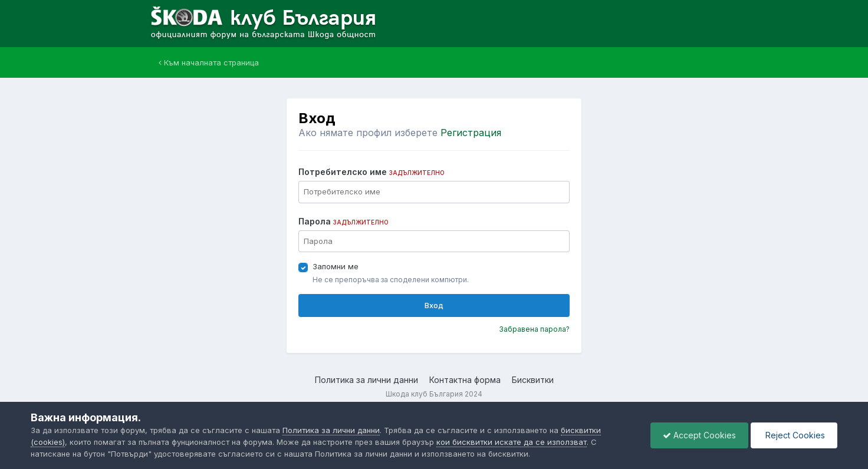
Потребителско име (371, 172)
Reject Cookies (794, 435)
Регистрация (471, 133)
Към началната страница (209, 62)
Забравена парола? (534, 329)
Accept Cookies (699, 435)
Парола (343, 221)
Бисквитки (533, 380)
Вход (434, 305)
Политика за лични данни (366, 380)
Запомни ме (336, 266)
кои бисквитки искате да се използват (512, 442)
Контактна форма (465, 380)
